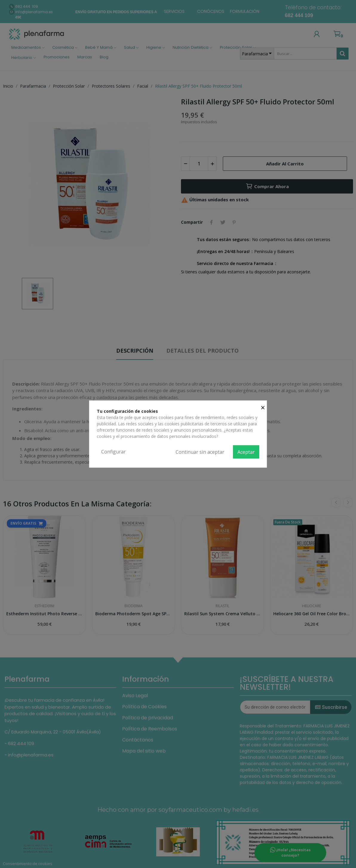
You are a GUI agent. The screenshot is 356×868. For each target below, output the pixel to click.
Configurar (113, 452)
